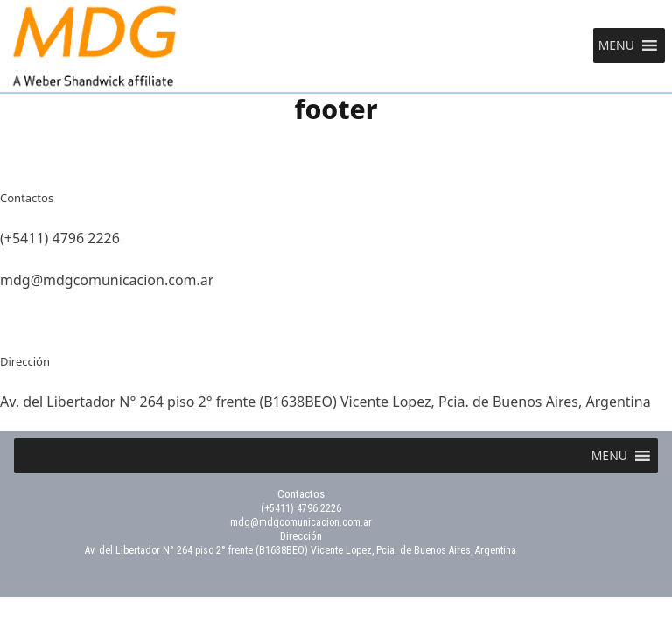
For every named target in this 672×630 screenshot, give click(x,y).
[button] (616, 45)
